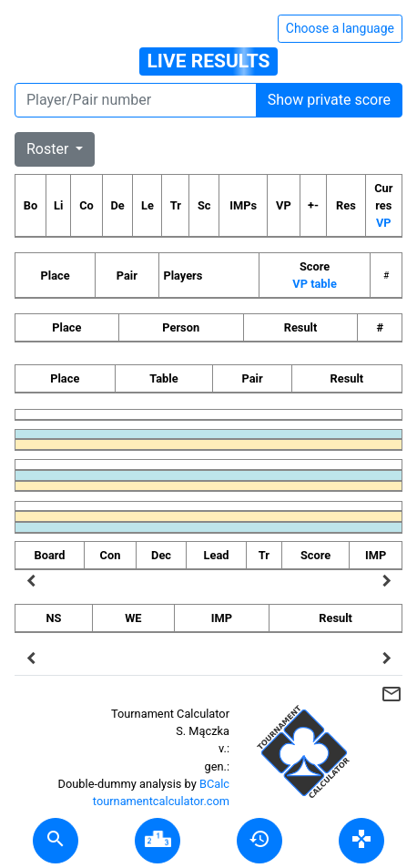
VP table (314, 284)
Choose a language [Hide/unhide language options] (340, 28)
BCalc (214, 784)
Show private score (329, 100)
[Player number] (136, 100)
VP (384, 223)
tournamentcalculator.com (161, 801)
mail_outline (392, 694)
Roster (49, 149)
